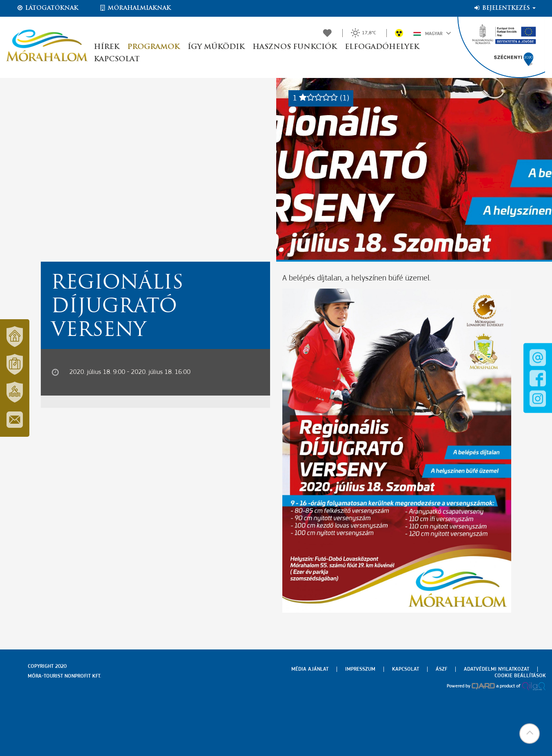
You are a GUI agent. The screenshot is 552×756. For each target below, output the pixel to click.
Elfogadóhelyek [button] (382, 47)
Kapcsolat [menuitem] (406, 669)
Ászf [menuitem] (441, 669)
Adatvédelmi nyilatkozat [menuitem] (497, 669)
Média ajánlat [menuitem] (310, 669)
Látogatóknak (47, 8)
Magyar (432, 33)
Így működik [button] (216, 47)
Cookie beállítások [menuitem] (520, 676)
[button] (530, 734)
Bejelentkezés (504, 8)
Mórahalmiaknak (135, 8)
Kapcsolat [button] (117, 59)
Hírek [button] (106, 47)
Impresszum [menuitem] (360, 669)
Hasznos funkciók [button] (295, 47)
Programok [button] (153, 47)
